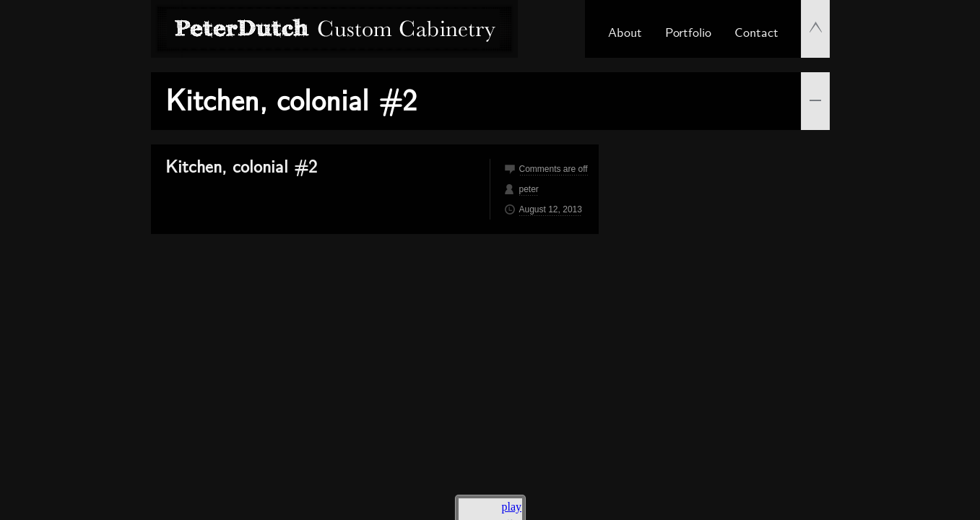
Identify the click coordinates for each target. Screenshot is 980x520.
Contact (756, 31)
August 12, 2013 (551, 209)
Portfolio (688, 31)
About (625, 31)
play (512, 507)
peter (529, 189)
